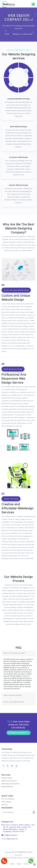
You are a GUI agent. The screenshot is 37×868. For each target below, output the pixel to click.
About (19, 864)
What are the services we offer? (14, 653)
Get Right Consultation (19, 733)
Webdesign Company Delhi (22, 34)
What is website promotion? (13, 695)
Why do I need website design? (14, 702)
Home (7, 34)
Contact (26, 864)
